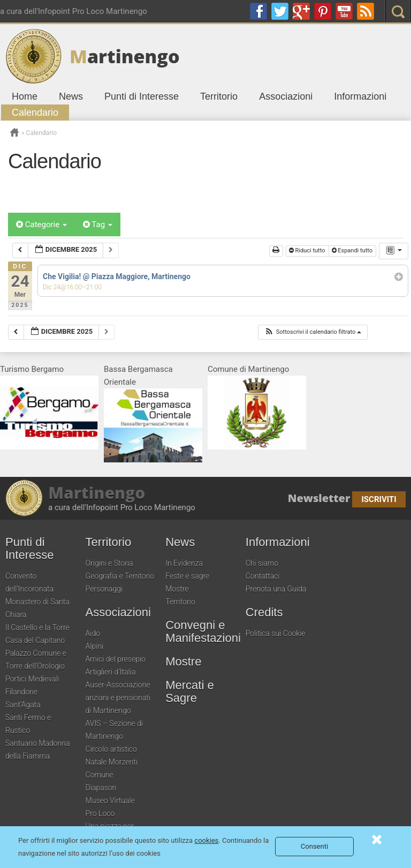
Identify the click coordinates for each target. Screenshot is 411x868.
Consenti (314, 846)
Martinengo (97, 493)
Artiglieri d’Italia (111, 672)
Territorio (219, 96)
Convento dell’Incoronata (29, 582)
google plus (301, 11)
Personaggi (104, 589)
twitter (280, 11)
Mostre (177, 589)
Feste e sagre (187, 576)
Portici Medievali (32, 679)
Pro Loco (100, 813)
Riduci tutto (308, 250)
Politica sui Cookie (276, 633)
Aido (93, 633)
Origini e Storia (109, 563)
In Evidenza (184, 563)
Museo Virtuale (110, 800)
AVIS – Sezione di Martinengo (114, 730)
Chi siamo (262, 563)
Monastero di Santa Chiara (37, 608)
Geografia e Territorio (120, 576)
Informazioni (360, 96)
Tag (98, 225)
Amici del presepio (116, 659)
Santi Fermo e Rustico (28, 724)
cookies (206, 840)
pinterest (323, 11)
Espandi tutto (353, 250)
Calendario (35, 113)
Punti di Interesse (142, 96)
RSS (366, 11)
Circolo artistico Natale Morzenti (112, 755)
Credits (264, 612)
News (71, 96)
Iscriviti (379, 499)
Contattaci (263, 576)
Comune (100, 775)
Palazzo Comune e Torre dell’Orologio (36, 660)
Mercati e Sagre (189, 692)
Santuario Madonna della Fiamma (37, 750)
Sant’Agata (23, 705)
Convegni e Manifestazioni (203, 632)
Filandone (21, 692)
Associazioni (286, 96)
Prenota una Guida (276, 589)
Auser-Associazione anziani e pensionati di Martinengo (118, 698)
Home (25, 96)
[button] (313, 332)
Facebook (258, 11)
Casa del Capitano (35, 640)
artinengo (125, 56)
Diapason (101, 788)
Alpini (95, 646)
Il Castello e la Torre (37, 627)
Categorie (41, 225)
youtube (344, 11)
